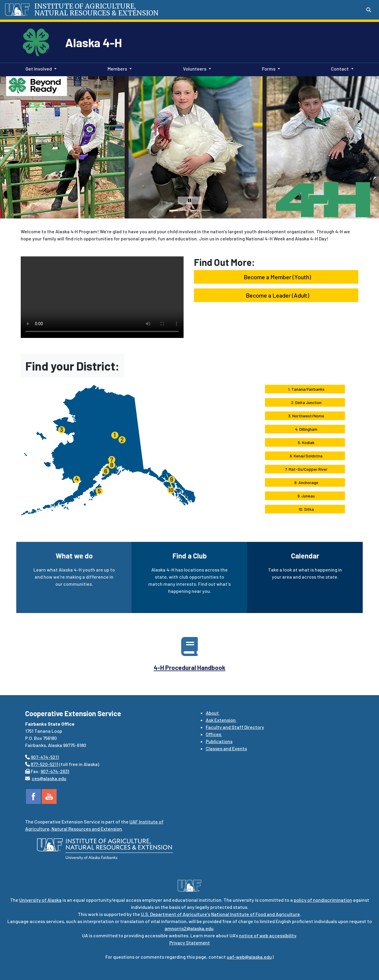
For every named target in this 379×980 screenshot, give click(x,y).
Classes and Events (226, 748)
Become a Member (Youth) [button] (276, 277)
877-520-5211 (45, 764)
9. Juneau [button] (305, 496)
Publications (219, 741)
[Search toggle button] (369, 10)
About (213, 713)
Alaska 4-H (94, 42)
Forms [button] (269, 69)
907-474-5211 (45, 757)
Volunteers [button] (195, 69)
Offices (214, 734)
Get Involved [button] (39, 69)
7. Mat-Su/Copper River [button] (305, 469)
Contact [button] (340, 69)
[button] (13, 147)
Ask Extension (221, 720)
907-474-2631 (55, 771)
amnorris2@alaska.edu (189, 928)
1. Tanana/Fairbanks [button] (305, 389)
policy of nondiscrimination (323, 900)
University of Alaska (40, 900)
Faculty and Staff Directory (235, 727)
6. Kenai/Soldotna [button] (305, 456)
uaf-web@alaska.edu (249, 957)
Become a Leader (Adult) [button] (276, 295)
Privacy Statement (190, 943)
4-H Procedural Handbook (189, 667)
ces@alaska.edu (49, 778)
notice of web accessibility (268, 935)
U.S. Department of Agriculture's (176, 914)
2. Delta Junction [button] (305, 402)
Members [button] (117, 69)
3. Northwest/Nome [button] (305, 416)
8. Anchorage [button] (305, 482)
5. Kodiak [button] (305, 442)
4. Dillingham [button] (305, 429)
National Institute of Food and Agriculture (256, 914)
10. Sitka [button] (305, 509)
